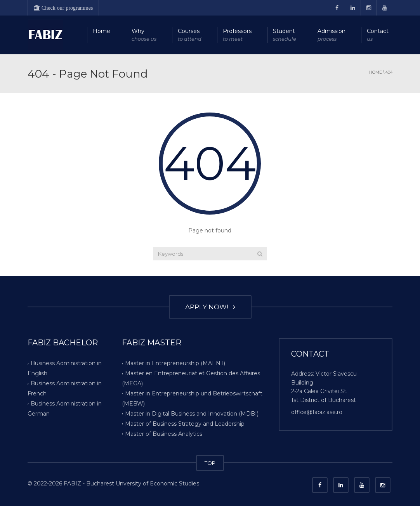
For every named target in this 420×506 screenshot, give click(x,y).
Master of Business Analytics (164, 434)
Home (102, 31)
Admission (331, 35)
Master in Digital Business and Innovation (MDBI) (192, 414)
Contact (378, 35)
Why (144, 35)
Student (285, 35)
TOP (210, 463)
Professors (237, 35)
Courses (190, 35)
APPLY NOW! (210, 307)
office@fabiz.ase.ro (317, 412)
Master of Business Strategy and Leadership (185, 424)
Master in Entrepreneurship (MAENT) (175, 363)
